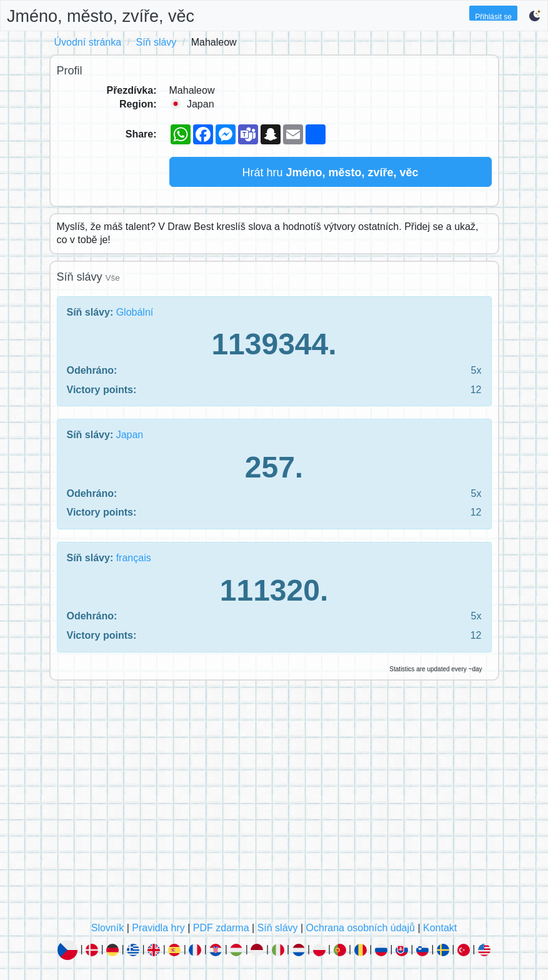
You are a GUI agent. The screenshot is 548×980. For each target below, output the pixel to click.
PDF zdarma (221, 928)
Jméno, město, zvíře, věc (101, 16)
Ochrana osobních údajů (361, 928)
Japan (130, 435)
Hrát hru (330, 172)
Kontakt (440, 928)
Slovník (107, 928)
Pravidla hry (158, 928)
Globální (135, 312)
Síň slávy (156, 42)
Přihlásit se (493, 17)
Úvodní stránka (88, 42)
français (134, 558)
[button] (535, 16)
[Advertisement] (274, 804)
